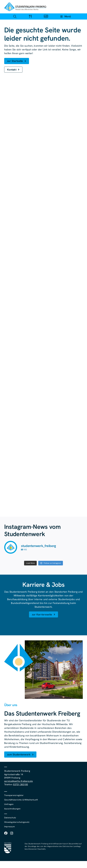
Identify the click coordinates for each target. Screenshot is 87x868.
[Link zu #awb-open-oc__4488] (15, 16)
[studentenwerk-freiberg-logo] (25, 3)
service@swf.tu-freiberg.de (18, 781)
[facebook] (6, 833)
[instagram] (12, 833)
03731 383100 (20, 784)
